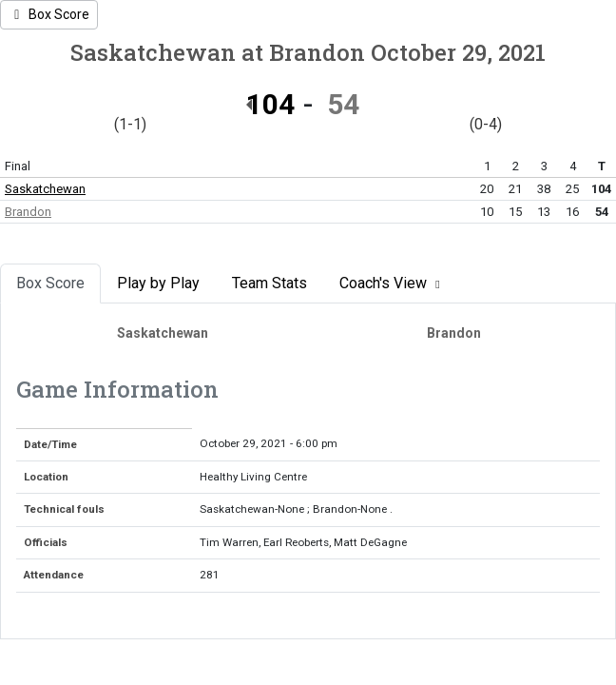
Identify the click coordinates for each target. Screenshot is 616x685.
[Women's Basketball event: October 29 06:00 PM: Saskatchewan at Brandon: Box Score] (49, 15)
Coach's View (392, 283)
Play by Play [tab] (158, 283)
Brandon (28, 212)
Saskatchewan (45, 189)
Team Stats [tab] (269, 283)
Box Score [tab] (50, 283)
